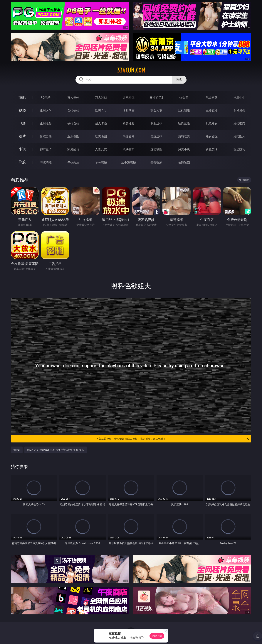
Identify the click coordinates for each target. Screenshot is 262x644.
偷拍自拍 (73, 123)
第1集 (17, 450)
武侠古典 (129, 149)
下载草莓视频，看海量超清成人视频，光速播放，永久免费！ (173, 439)
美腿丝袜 (156, 136)
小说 (22, 149)
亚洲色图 (73, 136)
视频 (22, 110)
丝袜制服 (184, 110)
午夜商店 (73, 162)
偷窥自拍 (46, 136)
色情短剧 (184, 162)
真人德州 (73, 97)
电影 (22, 123)
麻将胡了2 (156, 97)
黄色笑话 (212, 149)
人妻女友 (101, 149)
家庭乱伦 (73, 149)
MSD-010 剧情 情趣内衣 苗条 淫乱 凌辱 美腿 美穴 (56, 450)
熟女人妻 (156, 110)
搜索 (179, 80)
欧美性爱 (129, 123)
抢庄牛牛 (239, 97)
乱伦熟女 (212, 123)
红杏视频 (156, 162)
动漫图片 (129, 136)
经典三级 (184, 123)
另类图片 (239, 136)
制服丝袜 (156, 123)
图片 (22, 136)
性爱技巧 (239, 149)
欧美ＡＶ (101, 110)
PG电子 (46, 97)
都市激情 (46, 149)
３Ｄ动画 (129, 110)
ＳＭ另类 (239, 110)
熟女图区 (212, 136)
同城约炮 (46, 162)
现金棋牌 (212, 97)
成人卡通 (101, 123)
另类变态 (239, 123)
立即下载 (157, 636)
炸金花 (184, 97)
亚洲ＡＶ (46, 110)
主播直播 (212, 110)
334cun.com (131, 70)
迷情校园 (156, 149)
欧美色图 (101, 136)
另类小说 (184, 149)
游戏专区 (129, 97)
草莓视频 (101, 162)
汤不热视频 (129, 162)
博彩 (22, 97)
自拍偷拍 (73, 110)
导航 (22, 162)
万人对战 (101, 97)
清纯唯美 (184, 136)
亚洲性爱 (46, 123)
